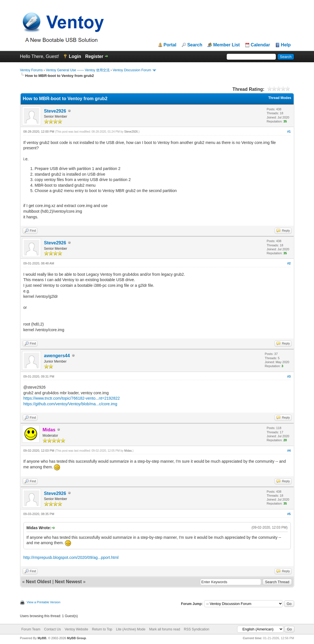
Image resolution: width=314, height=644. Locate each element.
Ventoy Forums (32, 70)
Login (75, 56)
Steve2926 (55, 111)
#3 (289, 376)
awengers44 (57, 356)
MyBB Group (76, 638)
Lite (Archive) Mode (131, 629)
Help (286, 45)
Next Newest (68, 582)
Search (195, 45)
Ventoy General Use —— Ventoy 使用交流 (78, 70)
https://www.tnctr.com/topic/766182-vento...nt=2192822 (72, 398)
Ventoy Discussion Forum (132, 70)
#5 (289, 514)
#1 (289, 132)
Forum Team (31, 629)
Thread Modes (280, 98)
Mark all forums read (165, 629)
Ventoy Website (76, 629)
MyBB (42, 638)
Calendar (260, 45)
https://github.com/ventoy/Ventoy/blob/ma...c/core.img (70, 404)
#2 (289, 263)
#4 (289, 451)
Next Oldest (39, 582)
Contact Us (52, 629)
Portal (170, 45)
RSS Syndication (196, 629)
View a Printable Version (44, 602)
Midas (128, 451)
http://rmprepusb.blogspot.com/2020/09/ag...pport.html (71, 557)
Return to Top (102, 629)
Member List (226, 45)
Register (94, 56)
